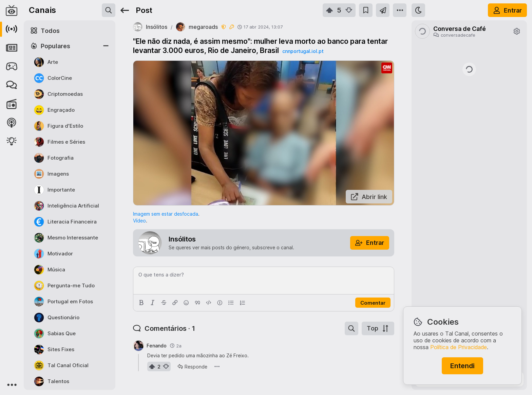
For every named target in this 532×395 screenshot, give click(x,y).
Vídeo (139, 221)
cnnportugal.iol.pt (303, 51)
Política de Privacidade (459, 347)
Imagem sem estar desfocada (166, 214)
